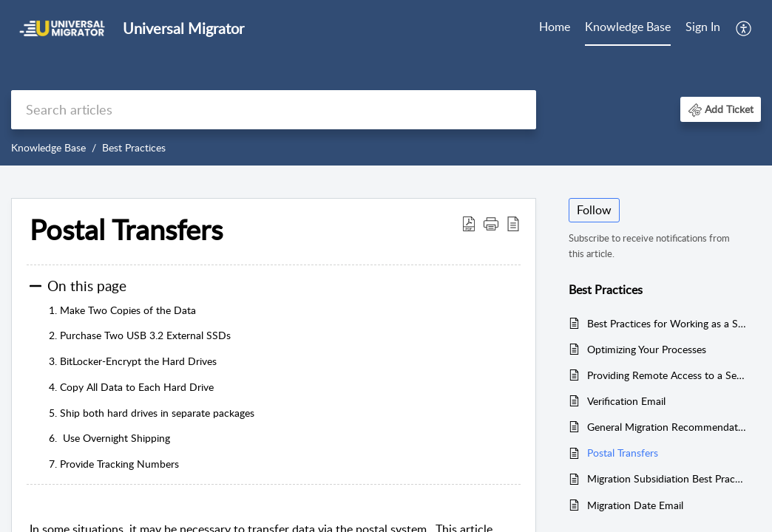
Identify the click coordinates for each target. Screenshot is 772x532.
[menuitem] (555, 28)
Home (555, 27)
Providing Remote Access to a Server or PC (667, 375)
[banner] (386, 83)
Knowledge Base (628, 27)
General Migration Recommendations (667, 427)
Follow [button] (594, 210)
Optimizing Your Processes (647, 349)
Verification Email (626, 401)
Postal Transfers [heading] (126, 230)
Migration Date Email (635, 505)
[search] (274, 110)
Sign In (703, 27)
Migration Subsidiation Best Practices (667, 478)
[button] (744, 28)
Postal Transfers (623, 453)
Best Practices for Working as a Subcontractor (667, 323)
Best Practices (134, 147)
